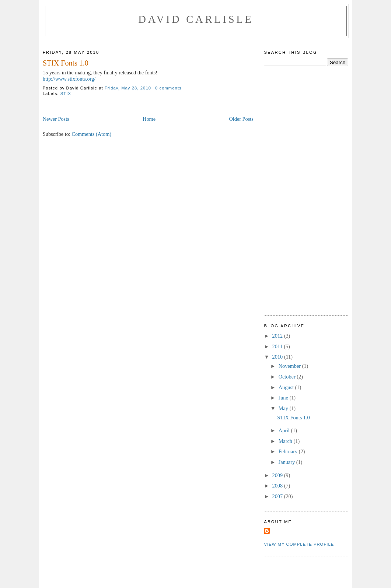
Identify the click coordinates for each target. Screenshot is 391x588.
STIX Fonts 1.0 (66, 63)
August (287, 387)
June (284, 398)
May (284, 408)
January (287, 462)
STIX (66, 94)
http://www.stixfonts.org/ (69, 79)
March (286, 441)
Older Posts (241, 119)
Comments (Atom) (91, 134)
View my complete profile (299, 544)
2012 (278, 336)
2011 (278, 346)
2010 (278, 357)
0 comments (168, 88)
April (285, 430)
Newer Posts (56, 119)
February (289, 451)
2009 (278, 475)
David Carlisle (196, 19)
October (288, 377)
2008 (278, 486)
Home (149, 119)
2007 (278, 496)
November (290, 366)
